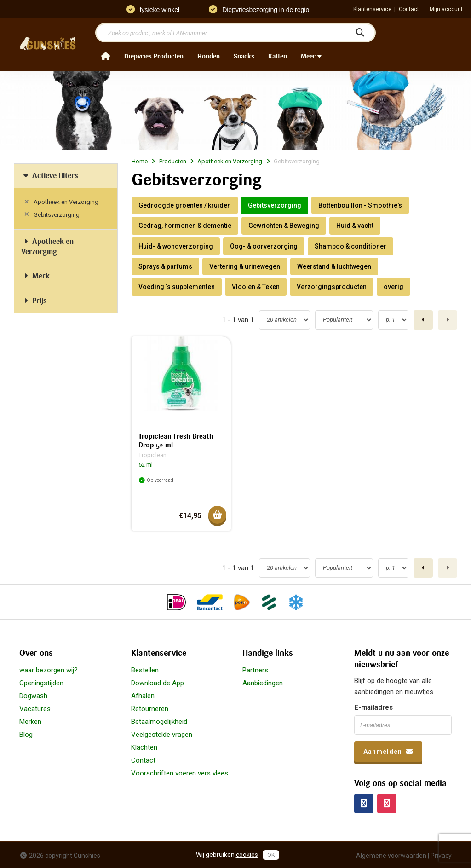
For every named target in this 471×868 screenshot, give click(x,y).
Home (140, 161)
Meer (311, 56)
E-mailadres (373, 707)
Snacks (244, 56)
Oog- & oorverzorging (264, 246)
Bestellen (145, 670)
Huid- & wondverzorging (176, 246)
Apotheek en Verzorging (66, 202)
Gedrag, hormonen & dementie (185, 226)
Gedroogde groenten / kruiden (185, 205)
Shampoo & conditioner (350, 246)
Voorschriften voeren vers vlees (180, 773)
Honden (209, 56)
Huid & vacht (355, 226)
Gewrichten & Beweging (284, 226)
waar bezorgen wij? (49, 670)
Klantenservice (372, 9)
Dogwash (33, 696)
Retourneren (150, 709)
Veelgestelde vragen (162, 735)
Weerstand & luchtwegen (334, 266)
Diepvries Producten (154, 56)
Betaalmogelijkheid (159, 722)
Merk (35, 276)
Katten (278, 56)
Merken (30, 722)
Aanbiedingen (263, 683)
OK (271, 855)
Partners (255, 670)
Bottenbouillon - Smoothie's (360, 205)
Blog (26, 735)
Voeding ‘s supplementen (177, 287)
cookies (247, 855)
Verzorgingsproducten (332, 287)
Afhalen (143, 696)
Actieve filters (50, 176)
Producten (173, 161)
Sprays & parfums (165, 266)
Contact (409, 9)
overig (393, 287)
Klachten (144, 747)
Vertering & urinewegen (245, 266)
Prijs (34, 301)
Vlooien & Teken (256, 287)
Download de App (158, 683)
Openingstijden (41, 683)
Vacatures (35, 709)
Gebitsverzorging (57, 215)
